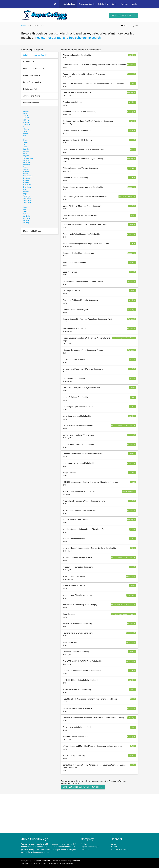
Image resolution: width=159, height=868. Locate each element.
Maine (25, 154)
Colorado (26, 122)
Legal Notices (74, 861)
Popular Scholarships (90, 847)
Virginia (25, 214)
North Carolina (27, 185)
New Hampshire (28, 176)
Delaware (26, 129)
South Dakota (27, 203)
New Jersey (26, 178)
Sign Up (133, 26)
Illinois (25, 140)
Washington (27, 216)
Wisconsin (26, 221)
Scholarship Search (86, 4)
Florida (25, 131)
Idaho (24, 138)
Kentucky (26, 149)
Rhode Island (27, 198)
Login (125, 26)
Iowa (24, 145)
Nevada (25, 174)
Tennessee (26, 205)
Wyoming (26, 223)
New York (26, 183)
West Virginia (27, 218)
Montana (26, 169)
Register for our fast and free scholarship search (68, 38)
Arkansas (26, 118)
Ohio (24, 189)
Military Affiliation (32, 76)
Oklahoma (26, 192)
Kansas (25, 147)
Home (24, 26)
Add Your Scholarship (120, 850)
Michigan (26, 160)
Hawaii (25, 136)
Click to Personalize (123, 15)
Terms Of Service (60, 861)
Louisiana (26, 151)
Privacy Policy (26, 861)
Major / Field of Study (34, 231)
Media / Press (87, 844)
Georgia (25, 133)
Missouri (26, 167)
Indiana (25, 142)
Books (135, 4)
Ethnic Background (33, 82)
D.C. (24, 127)
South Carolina (27, 200)
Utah (24, 209)
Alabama (26, 111)
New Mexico (27, 180)
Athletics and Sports (33, 96)
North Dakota (27, 187)
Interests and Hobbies (34, 69)
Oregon (25, 194)
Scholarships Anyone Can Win (36, 55)
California (26, 120)
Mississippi (26, 165)
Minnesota (26, 163)
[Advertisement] (79, 814)
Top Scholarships (68, 4)
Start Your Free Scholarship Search (83, 787)
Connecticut (27, 125)
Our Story (85, 850)
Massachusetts (28, 158)
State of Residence (33, 103)
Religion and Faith (32, 89)
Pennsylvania (27, 196)
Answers (125, 4)
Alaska (25, 113)
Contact (114, 844)
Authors (114, 847)
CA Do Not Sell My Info (42, 861)
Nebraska (26, 171)
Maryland (26, 156)
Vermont (25, 212)
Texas (25, 207)
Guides (115, 4)
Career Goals (30, 62)
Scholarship (103, 4)
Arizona (25, 116)
